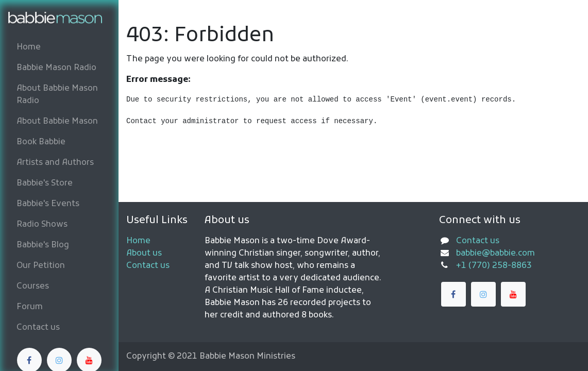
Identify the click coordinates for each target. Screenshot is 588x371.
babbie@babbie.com (495, 254)
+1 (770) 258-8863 (494, 266)
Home (138, 241)
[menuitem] (59, 47)
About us (144, 254)
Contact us (148, 266)
